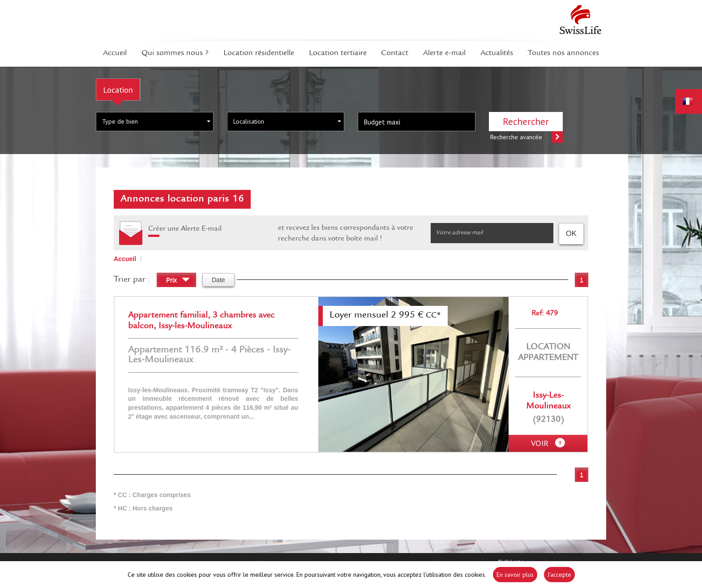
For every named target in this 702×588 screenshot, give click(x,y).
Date (218, 280)
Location (118, 90)
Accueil (115, 53)
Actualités (497, 53)
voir (548, 443)
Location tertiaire (338, 53)
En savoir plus (515, 575)
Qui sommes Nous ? (175, 53)
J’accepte (559, 575)
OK (571, 234)
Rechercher (526, 122)
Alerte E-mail (444, 53)
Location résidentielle (259, 53)
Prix (178, 281)
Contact (395, 53)
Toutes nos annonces (563, 53)
